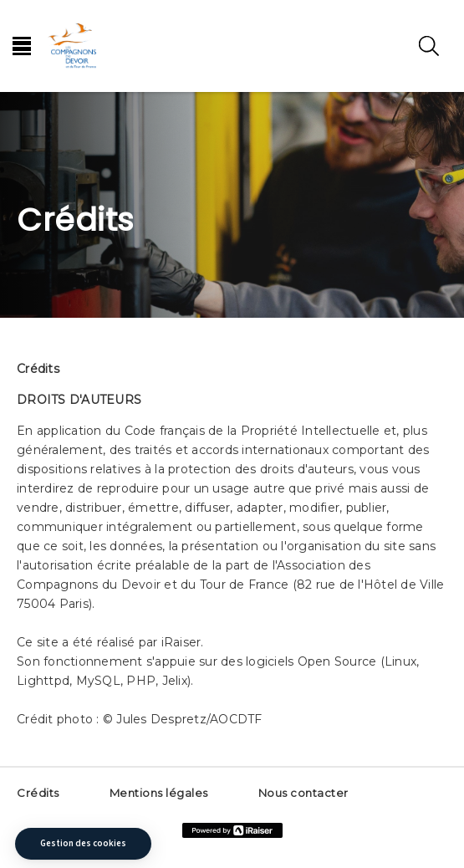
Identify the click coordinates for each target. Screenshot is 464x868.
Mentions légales (159, 793)
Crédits (38, 793)
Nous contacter (303, 793)
